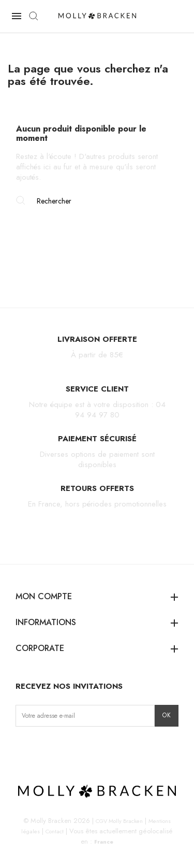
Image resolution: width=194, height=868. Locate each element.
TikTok (56, 748)
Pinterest (73, 748)
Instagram (24, 748)
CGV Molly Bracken (119, 821)
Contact (55, 831)
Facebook (40, 748)
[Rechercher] (97, 201)
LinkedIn (89, 748)
